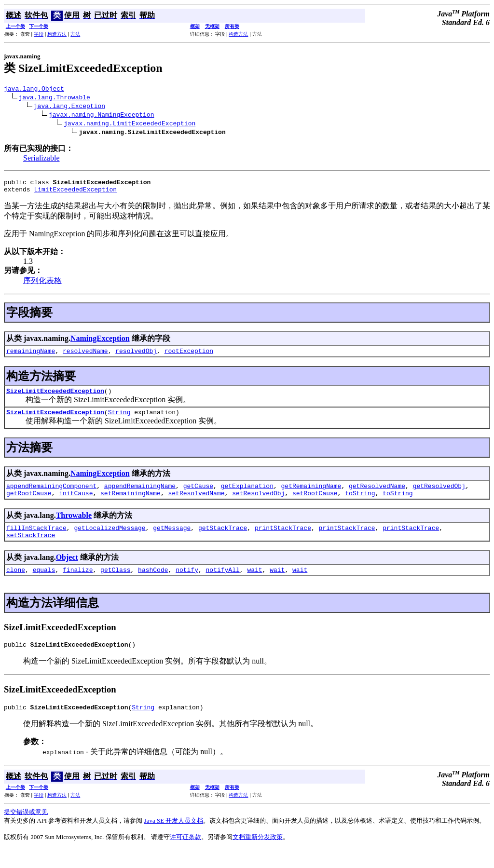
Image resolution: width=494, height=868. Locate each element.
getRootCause (29, 504)
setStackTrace (31, 549)
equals (44, 585)
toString (360, 504)
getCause (198, 496)
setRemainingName (130, 504)
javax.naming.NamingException (101, 116)
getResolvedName (377, 496)
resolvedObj (136, 356)
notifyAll (223, 585)
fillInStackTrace (36, 541)
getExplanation (247, 496)
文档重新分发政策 (258, 856)
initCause (76, 504)
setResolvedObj (258, 504)
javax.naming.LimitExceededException (130, 124)
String (119, 420)
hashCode (153, 585)
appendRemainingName (140, 496)
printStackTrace (283, 541)
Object (67, 572)
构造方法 (57, 34)
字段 (39, 34)
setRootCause (315, 504)
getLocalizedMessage (110, 541)
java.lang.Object (34, 90)
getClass (115, 585)
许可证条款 (185, 856)
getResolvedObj (439, 496)
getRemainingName (311, 496)
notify (187, 585)
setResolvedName (196, 504)
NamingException (100, 343)
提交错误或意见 (26, 831)
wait (254, 585)
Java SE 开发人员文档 (174, 839)
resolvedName (85, 356)
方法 (75, 34)
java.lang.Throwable (55, 98)
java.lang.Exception (69, 107)
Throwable (74, 527)
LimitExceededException (75, 193)
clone (16, 585)
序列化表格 (42, 285)
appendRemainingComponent (51, 496)
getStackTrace (223, 541)
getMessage (172, 541)
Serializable (41, 159)
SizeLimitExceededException (55, 398)
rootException (189, 356)
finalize (78, 585)
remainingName (31, 356)
